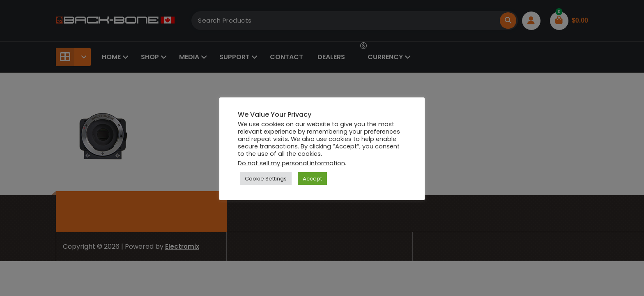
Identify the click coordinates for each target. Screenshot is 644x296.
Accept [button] (312, 179)
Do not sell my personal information (291, 163)
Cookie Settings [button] (266, 179)
